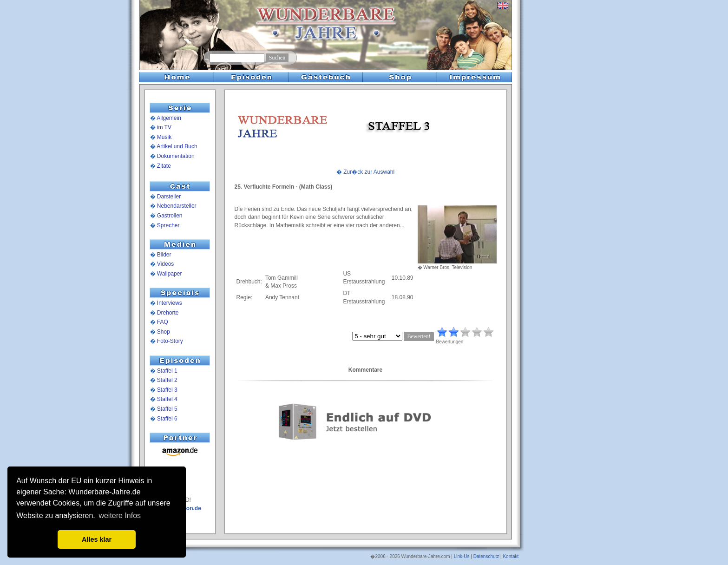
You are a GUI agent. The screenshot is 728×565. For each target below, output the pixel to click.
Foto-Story (170, 341)
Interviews (170, 303)
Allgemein (169, 118)
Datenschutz (486, 556)
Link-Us (462, 556)
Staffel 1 (167, 371)
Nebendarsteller (177, 206)
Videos (165, 264)
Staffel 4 (167, 399)
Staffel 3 (167, 390)
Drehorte (168, 313)
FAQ (163, 322)
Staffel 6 (167, 419)
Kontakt (511, 556)
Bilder (164, 255)
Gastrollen (170, 216)
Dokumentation (176, 156)
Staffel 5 (167, 409)
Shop (164, 332)
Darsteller (169, 197)
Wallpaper (170, 274)
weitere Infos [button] (120, 516)
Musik (164, 137)
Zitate (164, 166)
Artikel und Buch (177, 146)
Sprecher (168, 225)
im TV (164, 127)
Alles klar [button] (97, 539)
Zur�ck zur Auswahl (369, 172)
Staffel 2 (167, 380)
